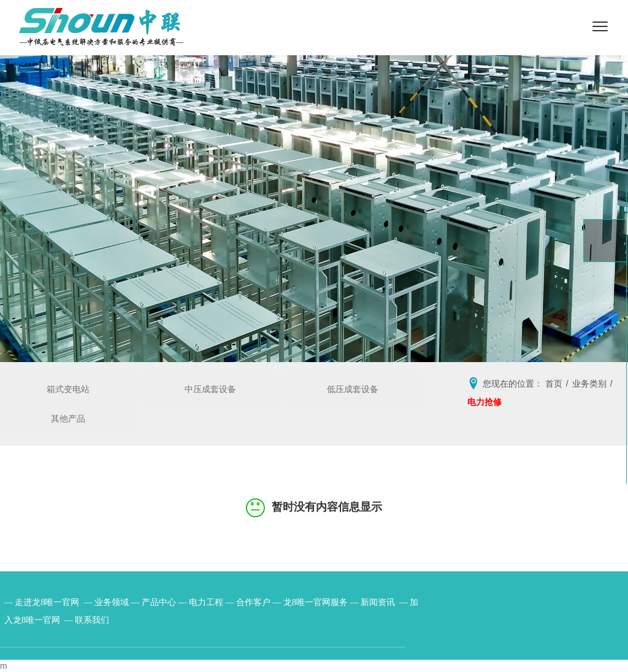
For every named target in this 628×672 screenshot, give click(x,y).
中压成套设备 (210, 389)
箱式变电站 (68, 389)
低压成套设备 (353, 389)
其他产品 (68, 419)
